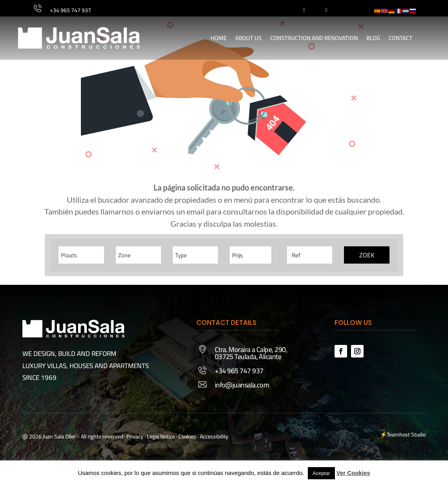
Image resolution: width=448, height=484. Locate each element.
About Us (248, 38)
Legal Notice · (161, 436)
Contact (400, 38)
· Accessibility (213, 436)
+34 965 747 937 (70, 10)
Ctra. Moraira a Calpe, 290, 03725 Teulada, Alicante (251, 353)
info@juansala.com (242, 385)
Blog (373, 38)
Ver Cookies (353, 473)
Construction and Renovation (314, 38)
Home (219, 38)
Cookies (187, 436)
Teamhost (398, 434)
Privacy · (136, 436)
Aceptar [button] (321, 473)
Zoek (367, 255)
